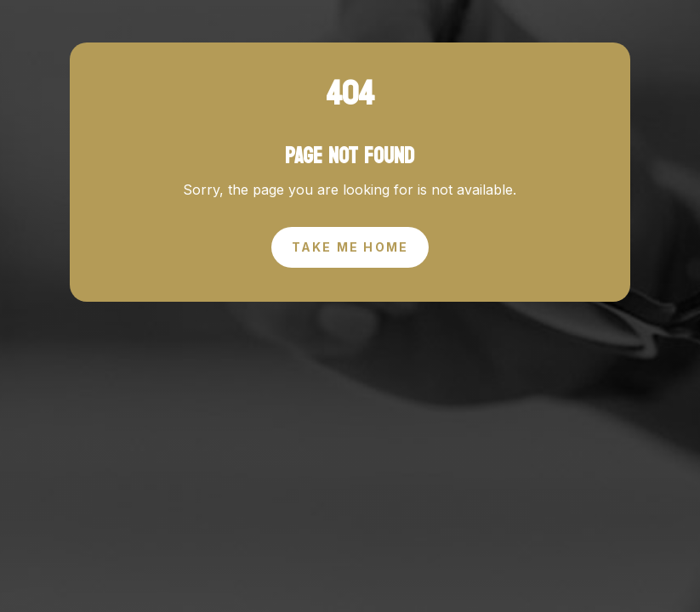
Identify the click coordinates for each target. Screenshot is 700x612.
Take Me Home (350, 247)
